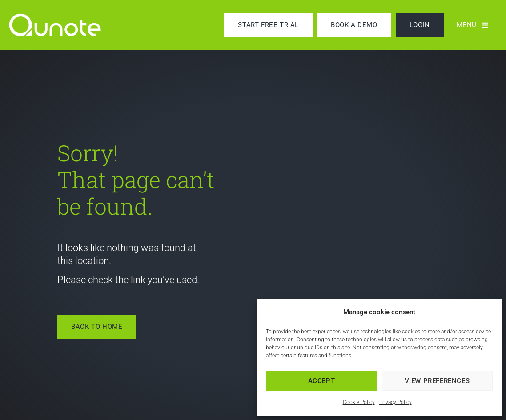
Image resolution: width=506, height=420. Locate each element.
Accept (322, 381)
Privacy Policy (396, 402)
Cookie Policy (359, 402)
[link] (64, 25)
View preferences (437, 381)
